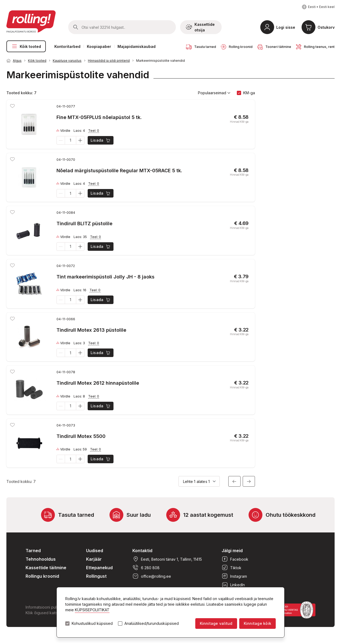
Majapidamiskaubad (137, 46)
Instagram (234, 576)
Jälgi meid (232, 551)
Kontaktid (142, 551)
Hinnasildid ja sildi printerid (109, 61)
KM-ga (249, 93)
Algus (17, 61)
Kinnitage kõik (257, 623)
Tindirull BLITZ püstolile (84, 223)
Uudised (95, 551)
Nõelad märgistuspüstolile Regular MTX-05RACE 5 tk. (119, 171)
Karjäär (94, 559)
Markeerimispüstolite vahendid (161, 61)
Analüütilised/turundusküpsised (152, 624)
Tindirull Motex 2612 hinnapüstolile (98, 383)
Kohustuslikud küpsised (92, 624)
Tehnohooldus (41, 559)
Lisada (101, 140)
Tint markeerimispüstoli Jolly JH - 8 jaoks (105, 277)
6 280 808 (146, 568)
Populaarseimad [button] (214, 93)
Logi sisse (286, 27)
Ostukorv (326, 27)
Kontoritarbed (67, 46)
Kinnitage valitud (216, 623)
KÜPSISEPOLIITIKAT (92, 610)
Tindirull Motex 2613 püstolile (91, 330)
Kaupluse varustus (67, 61)
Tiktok (232, 568)
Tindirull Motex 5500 (81, 436)
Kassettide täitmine (46, 568)
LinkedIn (233, 585)
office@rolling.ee (152, 576)
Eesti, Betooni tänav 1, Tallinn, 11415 (167, 559)
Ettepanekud (99, 568)
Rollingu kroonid (42, 576)
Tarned (33, 551)
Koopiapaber (99, 46)
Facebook (235, 559)
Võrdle (63, 131)
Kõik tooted (26, 46)
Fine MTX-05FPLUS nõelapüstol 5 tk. (99, 117)
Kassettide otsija (200, 27)
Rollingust (96, 576)
